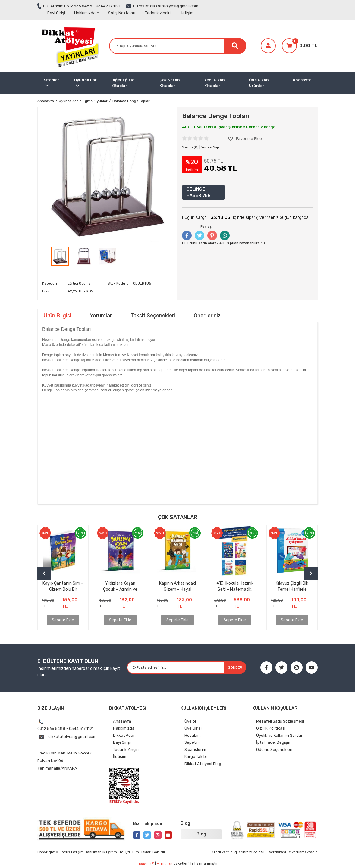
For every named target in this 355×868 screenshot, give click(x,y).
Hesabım (193, 735)
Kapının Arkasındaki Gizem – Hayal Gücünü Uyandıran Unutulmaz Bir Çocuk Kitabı (178, 586)
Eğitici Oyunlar (80, 283)
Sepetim (192, 742)
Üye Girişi (193, 728)
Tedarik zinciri (158, 13)
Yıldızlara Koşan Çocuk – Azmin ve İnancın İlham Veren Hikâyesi (120, 586)
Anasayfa (302, 80)
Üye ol (190, 721)
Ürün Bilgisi (57, 316)
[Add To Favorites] (245, 139)
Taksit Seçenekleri (153, 316)
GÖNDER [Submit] (235, 667)
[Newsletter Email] (187, 667)
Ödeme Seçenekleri (274, 750)
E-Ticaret (165, 864)
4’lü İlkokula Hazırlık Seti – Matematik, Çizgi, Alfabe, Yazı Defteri (235, 586)
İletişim (187, 13)
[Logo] (69, 45)
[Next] (311, 574)
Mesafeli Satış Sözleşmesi (280, 721)
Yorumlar (101, 316)
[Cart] (300, 46)
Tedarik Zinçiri (126, 750)
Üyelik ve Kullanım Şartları (280, 735)
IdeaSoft (145, 864)
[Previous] (44, 574)
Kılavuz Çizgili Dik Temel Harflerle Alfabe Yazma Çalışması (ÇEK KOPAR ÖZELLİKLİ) (292, 586)
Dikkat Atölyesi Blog (203, 764)
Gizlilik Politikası (271, 728)
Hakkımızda (86, 13)
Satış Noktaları (122, 13)
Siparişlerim (195, 750)
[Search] (178, 46)
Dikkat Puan (124, 735)
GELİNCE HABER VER (199, 192)
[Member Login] (268, 46)
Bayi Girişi (56, 13)
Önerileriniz (207, 316)
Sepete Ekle (63, 620)
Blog (201, 834)
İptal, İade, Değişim (274, 742)
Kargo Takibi (196, 756)
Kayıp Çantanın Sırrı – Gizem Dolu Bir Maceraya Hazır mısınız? (63, 586)
